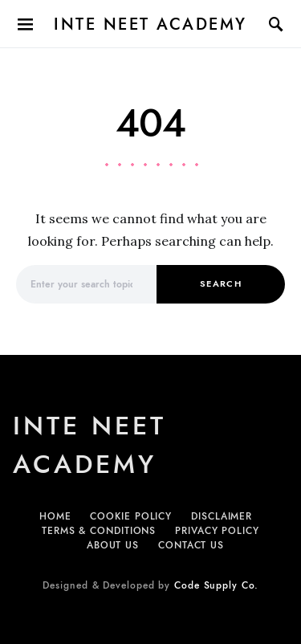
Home (55, 516)
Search (221, 284)
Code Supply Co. (216, 585)
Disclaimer (222, 516)
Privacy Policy (217, 531)
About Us (113, 545)
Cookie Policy (131, 516)
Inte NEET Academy (150, 24)
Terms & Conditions (99, 531)
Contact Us (191, 545)
